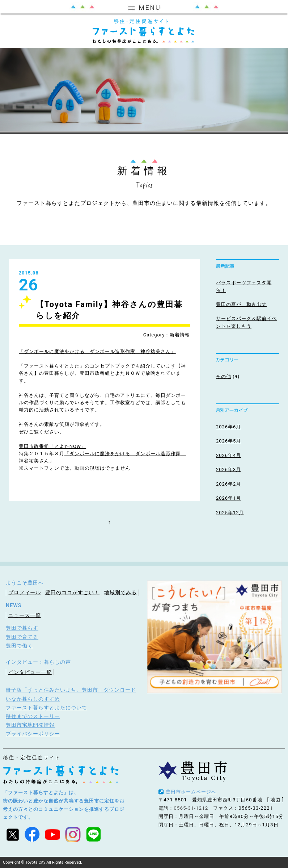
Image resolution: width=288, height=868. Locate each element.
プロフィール (25, 592)
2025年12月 (230, 513)
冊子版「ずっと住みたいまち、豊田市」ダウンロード (71, 690)
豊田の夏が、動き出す (241, 304)
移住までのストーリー (33, 716)
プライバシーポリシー (33, 734)
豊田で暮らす (22, 628)
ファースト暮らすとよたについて (46, 708)
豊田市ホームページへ (191, 792)
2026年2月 (228, 484)
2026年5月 (228, 441)
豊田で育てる (22, 637)
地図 (275, 800)
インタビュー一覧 (30, 672)
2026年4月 (228, 455)
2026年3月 (228, 469)
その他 (224, 376)
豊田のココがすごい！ (72, 592)
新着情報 (180, 335)
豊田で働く (19, 646)
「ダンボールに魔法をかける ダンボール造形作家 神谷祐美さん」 (97, 351)
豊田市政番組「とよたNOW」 (52, 446)
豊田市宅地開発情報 (30, 725)
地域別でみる (120, 592)
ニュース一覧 (25, 615)
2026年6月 (228, 427)
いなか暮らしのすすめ (33, 699)
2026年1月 (228, 498)
